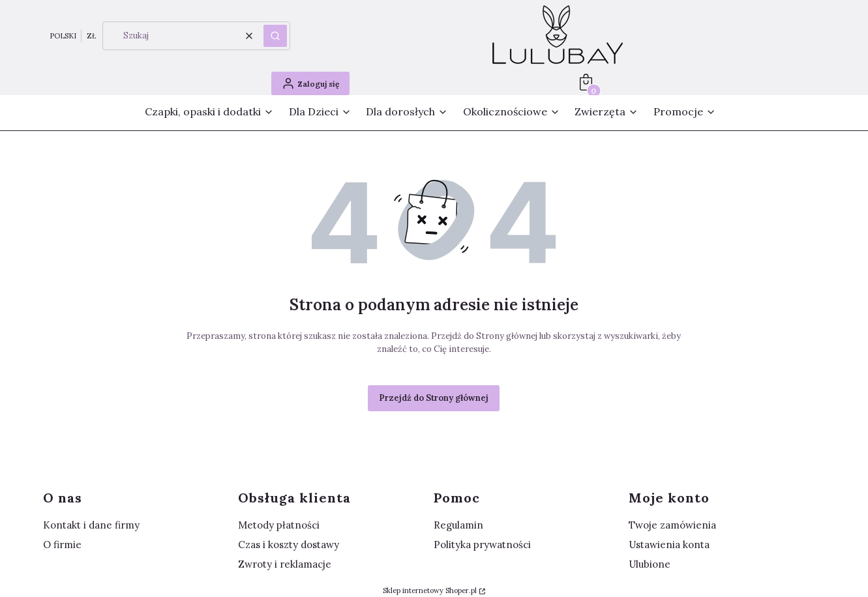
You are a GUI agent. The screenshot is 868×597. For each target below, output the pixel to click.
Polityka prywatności (482, 545)
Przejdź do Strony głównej (434, 398)
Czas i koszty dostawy (289, 545)
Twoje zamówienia (672, 525)
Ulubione (650, 564)
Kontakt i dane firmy (91, 525)
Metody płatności (279, 525)
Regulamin (458, 525)
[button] (275, 36)
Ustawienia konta (669, 545)
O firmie (62, 545)
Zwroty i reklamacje (285, 564)
